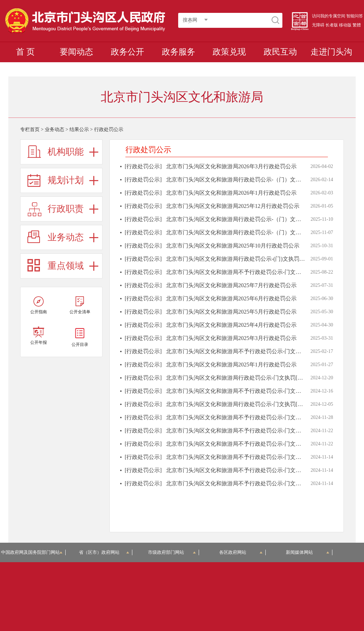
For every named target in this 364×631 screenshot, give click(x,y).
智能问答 (355, 16)
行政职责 (66, 209)
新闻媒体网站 (308, 552)
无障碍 (318, 25)
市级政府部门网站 (172, 552)
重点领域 (66, 266)
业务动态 (55, 130)
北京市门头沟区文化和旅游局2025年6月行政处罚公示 (231, 298)
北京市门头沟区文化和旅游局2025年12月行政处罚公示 (233, 206)
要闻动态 (76, 52)
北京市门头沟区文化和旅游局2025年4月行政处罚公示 (231, 325)
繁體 (357, 25)
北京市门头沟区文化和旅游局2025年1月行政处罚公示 (231, 365)
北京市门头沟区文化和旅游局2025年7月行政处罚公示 (231, 285)
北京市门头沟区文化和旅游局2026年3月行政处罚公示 (231, 166)
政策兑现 (229, 52)
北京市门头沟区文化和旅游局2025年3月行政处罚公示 (231, 338)
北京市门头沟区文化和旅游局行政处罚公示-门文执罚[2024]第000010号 (252, 378)
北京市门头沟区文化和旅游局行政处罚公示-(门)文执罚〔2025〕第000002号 (258, 259)
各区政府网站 (241, 552)
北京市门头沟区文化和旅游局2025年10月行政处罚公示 (233, 246)
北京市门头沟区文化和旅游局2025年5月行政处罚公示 (231, 312)
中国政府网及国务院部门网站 (33, 552)
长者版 (332, 25)
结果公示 (79, 130)
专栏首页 (30, 130)
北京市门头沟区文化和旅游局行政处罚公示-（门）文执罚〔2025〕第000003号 (261, 219)
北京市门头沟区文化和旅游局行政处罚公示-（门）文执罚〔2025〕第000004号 (261, 232)
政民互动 (280, 52)
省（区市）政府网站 (104, 552)
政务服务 (179, 52)
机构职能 (66, 152)
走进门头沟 (331, 52)
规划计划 (66, 180)
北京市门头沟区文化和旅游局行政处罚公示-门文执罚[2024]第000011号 (252, 404)
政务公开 (127, 52)
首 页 (25, 52)
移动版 (345, 25)
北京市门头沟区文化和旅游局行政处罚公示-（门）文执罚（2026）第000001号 (261, 180)
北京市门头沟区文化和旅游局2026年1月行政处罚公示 (231, 193)
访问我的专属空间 (329, 16)
